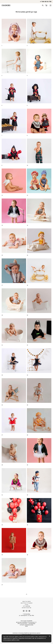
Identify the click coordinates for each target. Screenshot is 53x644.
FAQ (27, 605)
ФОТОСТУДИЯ (27, 603)
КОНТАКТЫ (27, 608)
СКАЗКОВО (6, 5)
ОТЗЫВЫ (27, 606)
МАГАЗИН (27, 602)
